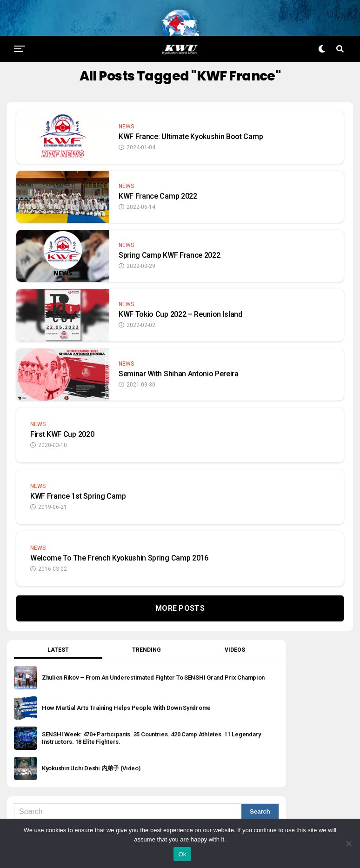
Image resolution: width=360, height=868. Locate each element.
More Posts (180, 593)
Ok (182, 854)
